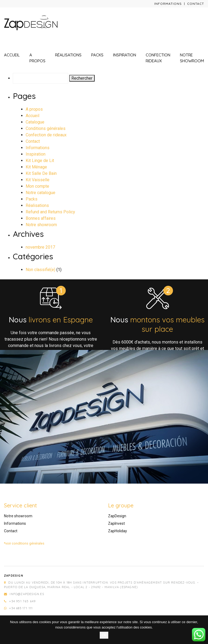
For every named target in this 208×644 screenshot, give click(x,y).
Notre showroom (192, 58)
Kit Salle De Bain (41, 173)
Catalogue (35, 122)
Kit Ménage (36, 167)
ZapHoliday (118, 531)
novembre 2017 (40, 247)
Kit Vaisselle (38, 180)
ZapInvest (116, 523)
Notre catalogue (41, 193)
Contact (196, 4)
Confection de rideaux (46, 135)
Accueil (12, 55)
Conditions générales (46, 128)
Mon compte (37, 186)
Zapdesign (14, 576)
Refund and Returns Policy (50, 212)
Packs (97, 55)
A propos (37, 58)
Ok (104, 635)
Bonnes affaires (41, 218)
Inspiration (125, 55)
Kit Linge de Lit (40, 161)
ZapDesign (117, 516)
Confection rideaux (158, 58)
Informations (168, 4)
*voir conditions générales (24, 543)
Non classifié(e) (41, 270)
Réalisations (68, 55)
